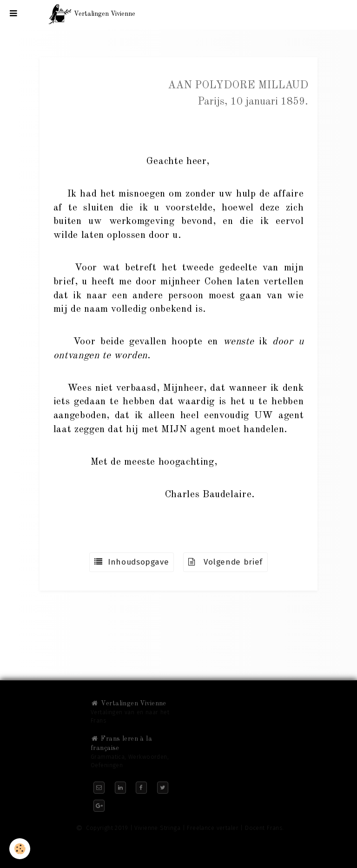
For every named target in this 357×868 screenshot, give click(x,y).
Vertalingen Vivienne (129, 704)
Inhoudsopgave (132, 562)
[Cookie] (20, 849)
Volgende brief (225, 562)
